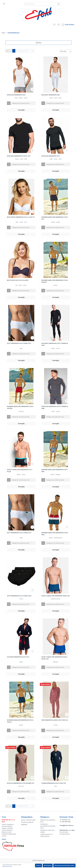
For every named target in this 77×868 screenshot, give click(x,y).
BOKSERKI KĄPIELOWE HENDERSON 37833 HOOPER (20, 407)
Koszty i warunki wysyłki (28, 820)
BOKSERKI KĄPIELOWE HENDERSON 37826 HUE (55, 218)
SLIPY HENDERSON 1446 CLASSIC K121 (19, 343)
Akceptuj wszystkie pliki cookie (64, 865)
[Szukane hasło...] (40, 4)
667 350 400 (66, 822)
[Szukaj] (58, 4)
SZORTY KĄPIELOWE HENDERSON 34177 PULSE (20, 471)
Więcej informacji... (8, 866)
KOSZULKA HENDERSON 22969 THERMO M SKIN (55, 407)
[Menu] (4, 4)
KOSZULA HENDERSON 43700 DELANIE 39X (21, 783)
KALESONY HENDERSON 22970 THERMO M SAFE (55, 344)
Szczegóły (21, 110)
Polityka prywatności (27, 822)
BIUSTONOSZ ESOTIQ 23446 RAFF (18, 280)
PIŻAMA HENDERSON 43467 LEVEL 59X (54, 783)
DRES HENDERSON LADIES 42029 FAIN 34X (55, 720)
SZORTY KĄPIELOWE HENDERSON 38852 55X (56, 596)
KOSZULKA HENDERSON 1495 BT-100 (19, 156)
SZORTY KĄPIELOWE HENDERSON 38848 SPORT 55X (54, 658)
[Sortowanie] (65, 51)
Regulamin (24, 824)
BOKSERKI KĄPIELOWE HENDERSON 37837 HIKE (55, 471)
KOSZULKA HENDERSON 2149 (51, 156)
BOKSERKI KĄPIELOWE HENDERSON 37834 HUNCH (20, 721)
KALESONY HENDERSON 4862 (51, 95)
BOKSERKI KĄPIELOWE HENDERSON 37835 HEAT (55, 534)
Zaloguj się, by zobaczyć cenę (21, 103)
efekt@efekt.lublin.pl (66, 825)
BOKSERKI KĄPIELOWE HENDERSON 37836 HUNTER (55, 281)
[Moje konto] (59, 25)
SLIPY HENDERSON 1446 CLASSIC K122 (19, 596)
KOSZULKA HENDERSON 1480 (16, 95)
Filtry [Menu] (38, 42)
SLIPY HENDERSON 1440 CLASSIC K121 (19, 533)
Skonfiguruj (48, 865)
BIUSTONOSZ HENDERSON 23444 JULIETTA (21, 217)
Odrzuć (38, 865)
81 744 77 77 (66, 820)
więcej (4, 839)
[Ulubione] (54, 25)
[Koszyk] (68, 25)
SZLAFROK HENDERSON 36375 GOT (18, 657)
